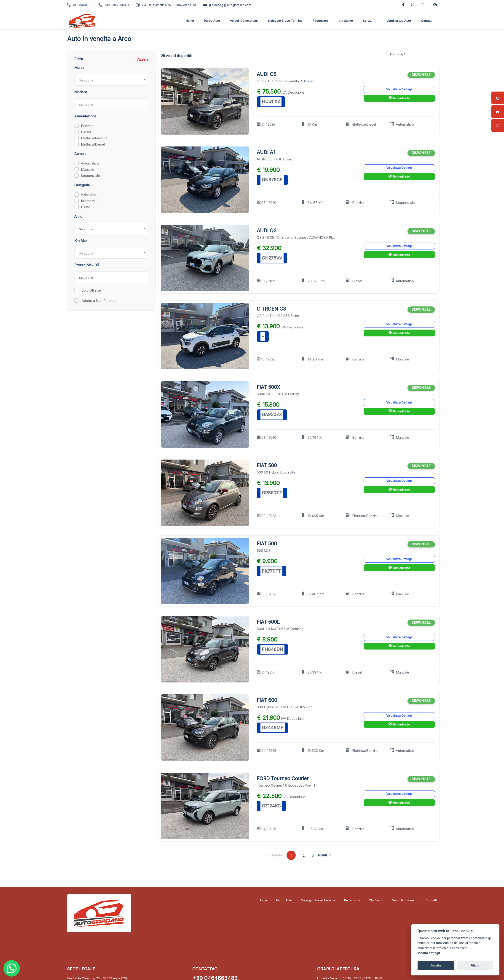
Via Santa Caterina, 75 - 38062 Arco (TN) (166, 5)
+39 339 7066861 (114, 5)
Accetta (436, 965)
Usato (86, 207)
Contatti (431, 900)
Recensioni (352, 900)
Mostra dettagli (429, 953)
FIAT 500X (268, 387)
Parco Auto (284, 900)
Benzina (87, 126)
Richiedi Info (399, 98)
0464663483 (79, 5)
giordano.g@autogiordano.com (227, 5)
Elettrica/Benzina (94, 138)
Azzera (143, 59)
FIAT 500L (268, 622)
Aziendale (89, 195)
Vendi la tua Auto (404, 900)
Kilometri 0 (89, 201)
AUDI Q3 (267, 231)
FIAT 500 (267, 465)
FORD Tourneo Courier (283, 778)
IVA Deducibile (293, 92)
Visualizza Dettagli (399, 89)
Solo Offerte (91, 290)
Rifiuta (475, 965)
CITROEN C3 (271, 309)
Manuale (88, 169)
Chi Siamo (376, 900)
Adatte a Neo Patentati (99, 301)
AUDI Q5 (267, 74)
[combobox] (111, 80)
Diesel (86, 132)
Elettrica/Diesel (93, 144)
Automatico (90, 163)
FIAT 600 (267, 700)
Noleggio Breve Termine (318, 900)
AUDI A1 (266, 152)
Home (263, 900)
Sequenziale (90, 176)
